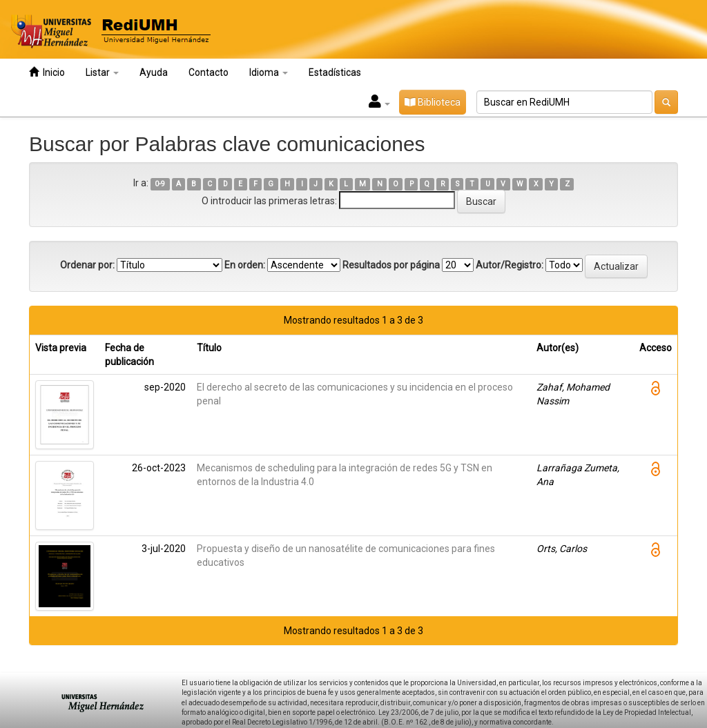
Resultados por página (391, 265)
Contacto (209, 72)
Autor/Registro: (510, 265)
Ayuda (154, 72)
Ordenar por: (87, 265)
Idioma (269, 72)
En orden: (245, 265)
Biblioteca (433, 102)
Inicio (47, 72)
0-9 (160, 184)
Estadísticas (335, 72)
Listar (102, 72)
